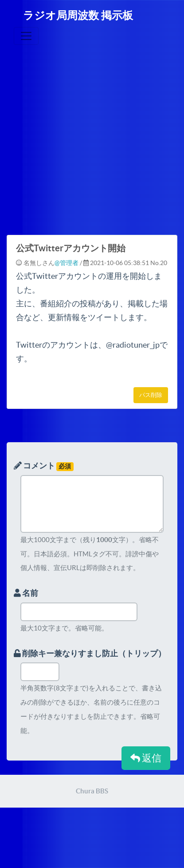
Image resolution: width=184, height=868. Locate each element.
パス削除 (151, 395)
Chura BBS (92, 791)
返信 (146, 758)
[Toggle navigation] (26, 36)
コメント (44, 466)
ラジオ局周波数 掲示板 (78, 15)
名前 (26, 593)
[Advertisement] (83, 145)
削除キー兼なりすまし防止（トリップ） (90, 653)
